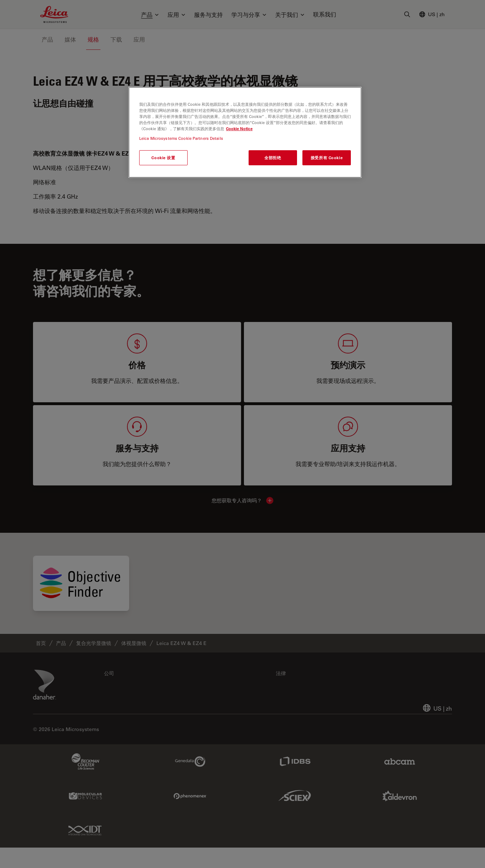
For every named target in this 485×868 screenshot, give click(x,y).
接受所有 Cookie (327, 158)
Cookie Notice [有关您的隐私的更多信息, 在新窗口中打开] (239, 129)
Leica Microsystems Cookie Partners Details (181, 138)
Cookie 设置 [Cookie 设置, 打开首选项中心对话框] (163, 158)
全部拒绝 (273, 158)
